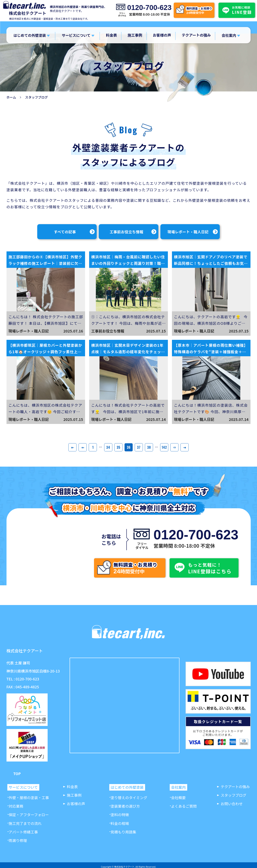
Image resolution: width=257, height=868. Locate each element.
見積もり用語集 (124, 832)
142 (164, 447)
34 (108, 447)
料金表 (112, 35)
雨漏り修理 (18, 840)
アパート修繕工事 (23, 832)
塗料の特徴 (120, 815)
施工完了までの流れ (25, 823)
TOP (17, 774)
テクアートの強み (196, 35)
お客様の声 (162, 35)
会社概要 (178, 797)
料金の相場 (120, 823)
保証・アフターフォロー (29, 815)
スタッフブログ (234, 795)
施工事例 (135, 35)
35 (118, 447)
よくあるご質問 (184, 806)
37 (139, 447)
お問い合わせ (232, 804)
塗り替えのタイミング (129, 797)
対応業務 (16, 806)
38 (149, 447)
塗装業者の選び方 (125, 806)
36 (129, 447)
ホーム (11, 97)
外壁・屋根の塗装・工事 (29, 797)
